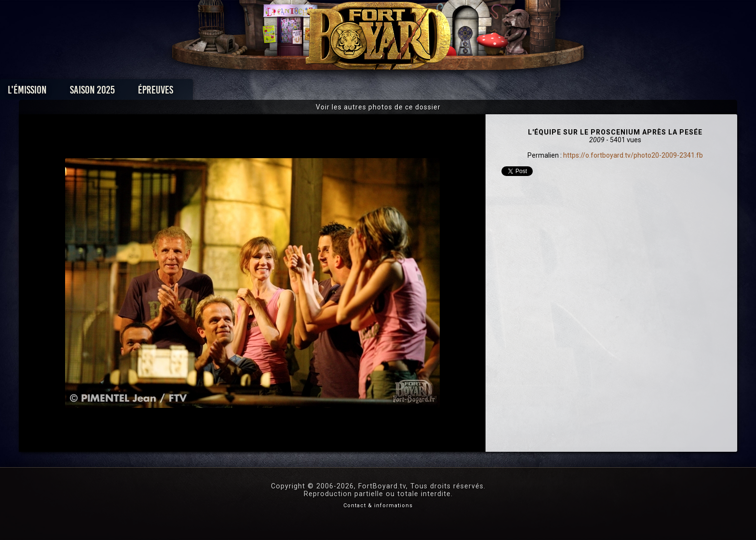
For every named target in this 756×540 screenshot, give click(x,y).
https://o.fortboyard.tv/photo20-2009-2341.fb (633, 155)
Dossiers (445, 92)
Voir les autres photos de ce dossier (378, 107)
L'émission (162, 92)
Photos (344, 92)
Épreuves (290, 92)
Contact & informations (378, 506)
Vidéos (393, 92)
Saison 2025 (227, 92)
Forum (497, 92)
